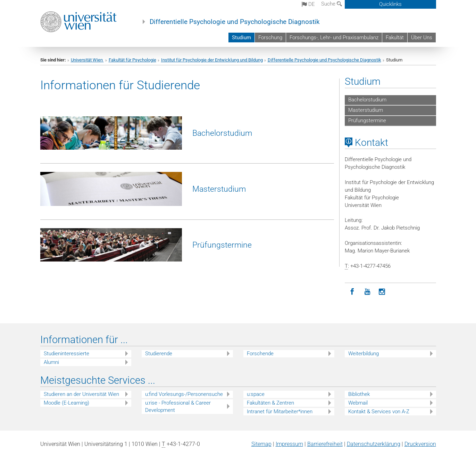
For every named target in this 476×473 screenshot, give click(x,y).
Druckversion (420, 444)
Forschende (260, 354)
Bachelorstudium (222, 133)
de (308, 4)
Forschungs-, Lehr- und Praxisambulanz (334, 38)
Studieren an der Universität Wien (81, 394)
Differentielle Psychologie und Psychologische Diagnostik (235, 22)
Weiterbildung (364, 354)
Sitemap (261, 444)
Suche (332, 4)
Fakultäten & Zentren (270, 403)
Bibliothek (359, 394)
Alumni (51, 362)
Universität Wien (87, 60)
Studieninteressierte (66, 354)
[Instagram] (382, 292)
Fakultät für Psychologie (132, 60)
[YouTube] (367, 292)
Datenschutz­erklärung (374, 444)
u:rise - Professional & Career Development (178, 406)
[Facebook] (352, 292)
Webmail (358, 403)
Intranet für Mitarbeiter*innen (280, 412)
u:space (256, 394)
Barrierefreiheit (325, 444)
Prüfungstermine (222, 245)
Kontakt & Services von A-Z (379, 412)
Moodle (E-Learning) (66, 403)
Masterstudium (219, 189)
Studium (241, 38)
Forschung (270, 38)
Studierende (159, 354)
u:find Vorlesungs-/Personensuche (184, 394)
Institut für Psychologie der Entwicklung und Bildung (212, 60)
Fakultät (395, 38)
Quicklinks (390, 4)
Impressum (289, 444)
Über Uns (422, 38)
